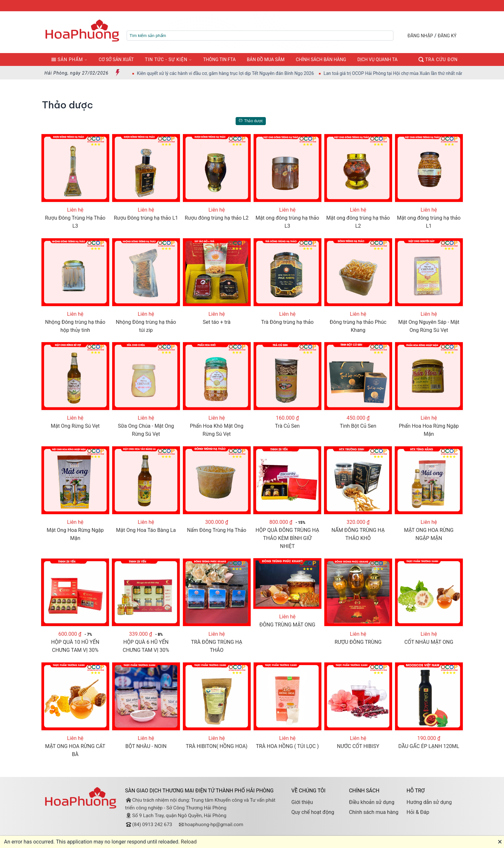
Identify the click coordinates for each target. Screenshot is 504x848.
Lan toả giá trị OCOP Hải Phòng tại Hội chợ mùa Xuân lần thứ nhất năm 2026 (409, 73)
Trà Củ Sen (288, 426)
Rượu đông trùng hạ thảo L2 (217, 218)
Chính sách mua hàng (374, 812)
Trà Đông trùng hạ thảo (287, 322)
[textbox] (260, 36)
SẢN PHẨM (67, 59)
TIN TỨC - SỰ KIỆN (166, 59)
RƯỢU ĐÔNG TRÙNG (358, 642)
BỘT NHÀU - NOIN (146, 746)
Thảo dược (250, 121)
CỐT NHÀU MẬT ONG (429, 642)
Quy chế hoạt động (313, 812)
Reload (189, 842)
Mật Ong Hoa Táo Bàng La (146, 530)
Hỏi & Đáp (418, 812)
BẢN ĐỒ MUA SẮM (266, 59)
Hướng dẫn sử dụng (429, 802)
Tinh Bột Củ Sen (358, 426)
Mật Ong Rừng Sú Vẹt (75, 426)
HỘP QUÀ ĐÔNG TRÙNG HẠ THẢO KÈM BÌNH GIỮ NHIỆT (287, 538)
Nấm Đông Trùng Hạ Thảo (217, 530)
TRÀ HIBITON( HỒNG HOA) (217, 746)
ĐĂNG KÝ (447, 36)
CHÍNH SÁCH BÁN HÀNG (321, 59)
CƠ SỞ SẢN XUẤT (116, 59)
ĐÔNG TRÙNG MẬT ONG (287, 625)
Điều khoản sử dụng (372, 802)
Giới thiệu (302, 802)
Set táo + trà (217, 322)
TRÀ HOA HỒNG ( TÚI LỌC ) (287, 746)
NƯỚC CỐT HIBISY (358, 746)
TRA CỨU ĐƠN (438, 59)
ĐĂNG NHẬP (420, 36)
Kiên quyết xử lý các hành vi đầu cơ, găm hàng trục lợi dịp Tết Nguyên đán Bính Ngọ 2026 (235, 73)
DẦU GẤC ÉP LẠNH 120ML (429, 746)
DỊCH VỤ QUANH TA (378, 59)
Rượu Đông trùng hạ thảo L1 (146, 218)
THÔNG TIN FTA (219, 59)
